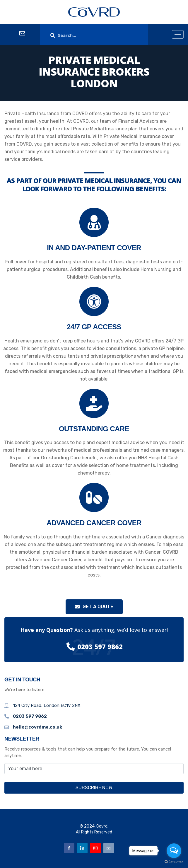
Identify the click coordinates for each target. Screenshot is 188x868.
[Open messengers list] (174, 851)
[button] (94, 607)
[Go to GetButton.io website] (174, 862)
